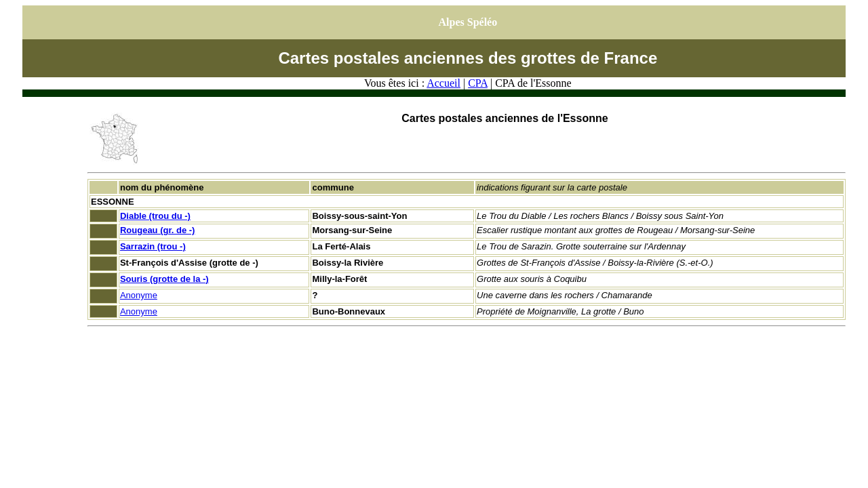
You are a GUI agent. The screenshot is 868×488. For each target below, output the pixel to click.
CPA (478, 83)
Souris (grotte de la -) (164, 279)
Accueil (443, 83)
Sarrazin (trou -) (153, 246)
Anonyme (139, 295)
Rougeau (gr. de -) (158, 230)
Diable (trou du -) (155, 216)
